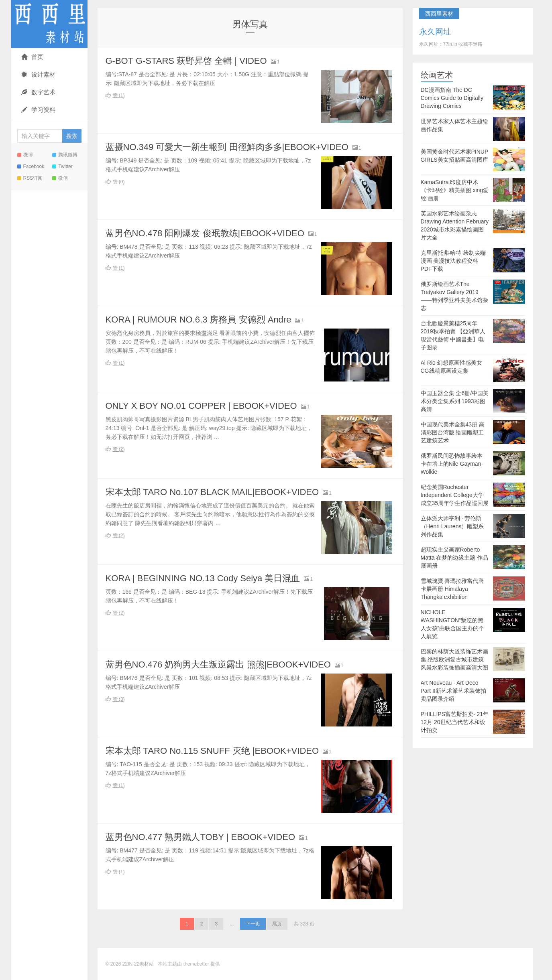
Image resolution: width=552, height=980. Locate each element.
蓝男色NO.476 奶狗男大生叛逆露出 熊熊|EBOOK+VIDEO (218, 664)
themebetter (196, 964)
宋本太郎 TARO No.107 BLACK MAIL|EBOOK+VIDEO (212, 492)
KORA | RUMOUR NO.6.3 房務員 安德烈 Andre (199, 320)
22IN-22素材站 (49, 24)
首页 (32, 57)
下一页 (253, 924)
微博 (25, 155)
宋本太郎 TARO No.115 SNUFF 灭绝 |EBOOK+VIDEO (212, 751)
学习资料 (38, 110)
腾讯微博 (65, 155)
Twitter (62, 166)
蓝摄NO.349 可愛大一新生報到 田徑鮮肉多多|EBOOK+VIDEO (227, 147)
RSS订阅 (30, 178)
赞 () (115, 95)
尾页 (277, 924)
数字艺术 (38, 92)
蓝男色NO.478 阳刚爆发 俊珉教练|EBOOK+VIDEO (205, 233)
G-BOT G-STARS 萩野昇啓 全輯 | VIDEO (186, 61)
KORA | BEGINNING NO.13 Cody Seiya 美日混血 (203, 578)
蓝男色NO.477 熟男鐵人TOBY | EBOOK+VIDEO (201, 837)
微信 (60, 178)
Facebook (31, 166)
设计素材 (38, 74)
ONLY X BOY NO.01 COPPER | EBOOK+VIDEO (201, 406)
